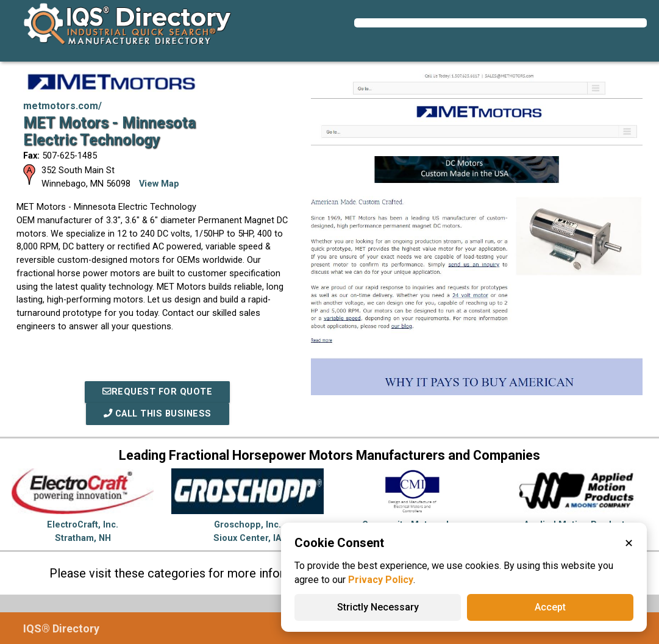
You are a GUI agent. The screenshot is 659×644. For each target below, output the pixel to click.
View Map (159, 184)
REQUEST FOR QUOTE (157, 392)
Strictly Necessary (378, 607)
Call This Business (158, 414)
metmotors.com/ (62, 106)
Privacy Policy (381, 580)
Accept (550, 607)
